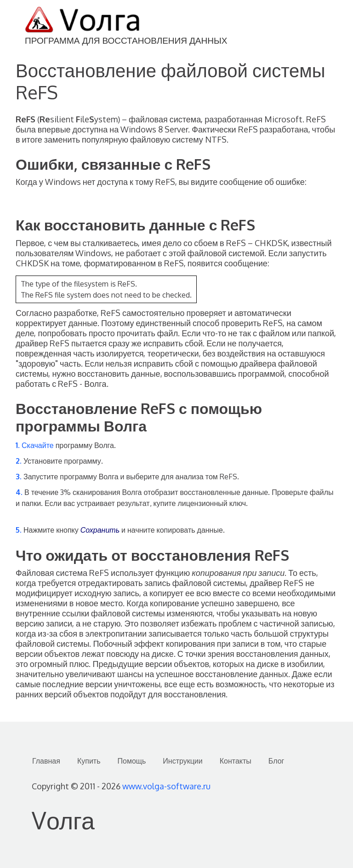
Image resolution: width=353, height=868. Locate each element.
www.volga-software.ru (166, 786)
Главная (46, 761)
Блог (276, 761)
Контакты (236, 761)
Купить (89, 761)
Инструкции (182, 761)
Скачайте (38, 445)
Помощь (132, 761)
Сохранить (100, 530)
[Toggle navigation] (335, 21)
